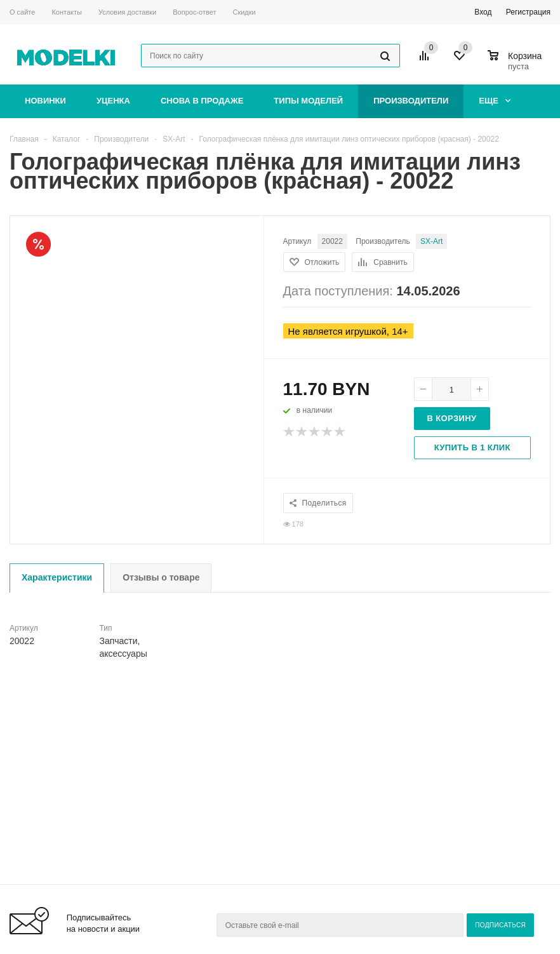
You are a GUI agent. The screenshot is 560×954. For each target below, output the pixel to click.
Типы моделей (308, 101)
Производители (411, 101)
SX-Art (431, 241)
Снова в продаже (202, 101)
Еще (495, 101)
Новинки (45, 101)
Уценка (113, 101)
